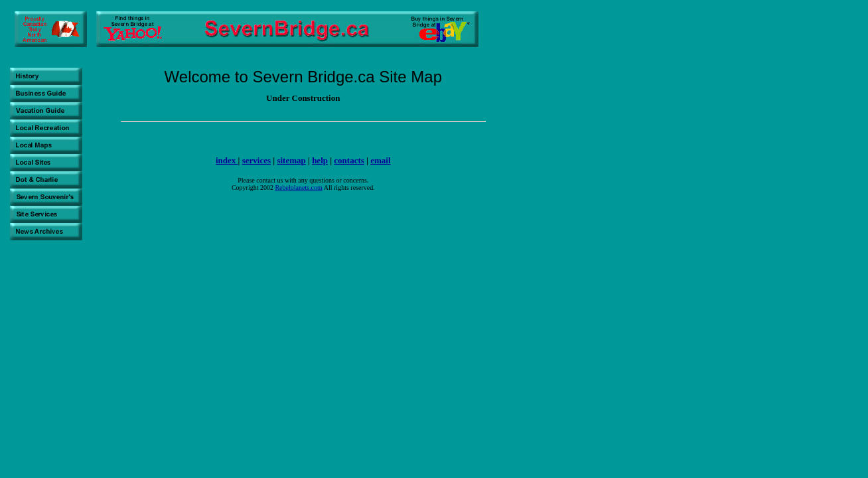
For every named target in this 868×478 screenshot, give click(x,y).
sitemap (291, 160)
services (256, 160)
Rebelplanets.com (298, 188)
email (380, 160)
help (320, 160)
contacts (349, 160)
